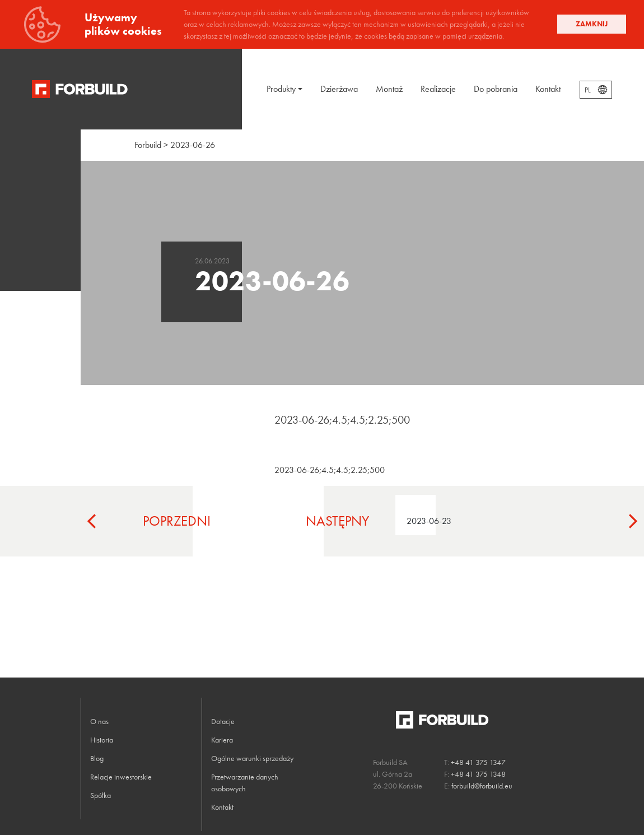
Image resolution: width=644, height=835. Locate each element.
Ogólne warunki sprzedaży (252, 758)
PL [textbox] (588, 90)
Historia (102, 740)
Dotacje (223, 721)
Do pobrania (496, 89)
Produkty (281, 89)
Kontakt (548, 89)
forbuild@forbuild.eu (482, 786)
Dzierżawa (339, 89)
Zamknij (592, 24)
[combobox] (596, 90)
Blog (97, 758)
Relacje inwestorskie (121, 777)
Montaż (389, 89)
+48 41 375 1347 (478, 762)
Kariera (222, 740)
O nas (99, 721)
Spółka (101, 795)
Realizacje (438, 89)
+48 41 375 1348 (478, 774)
